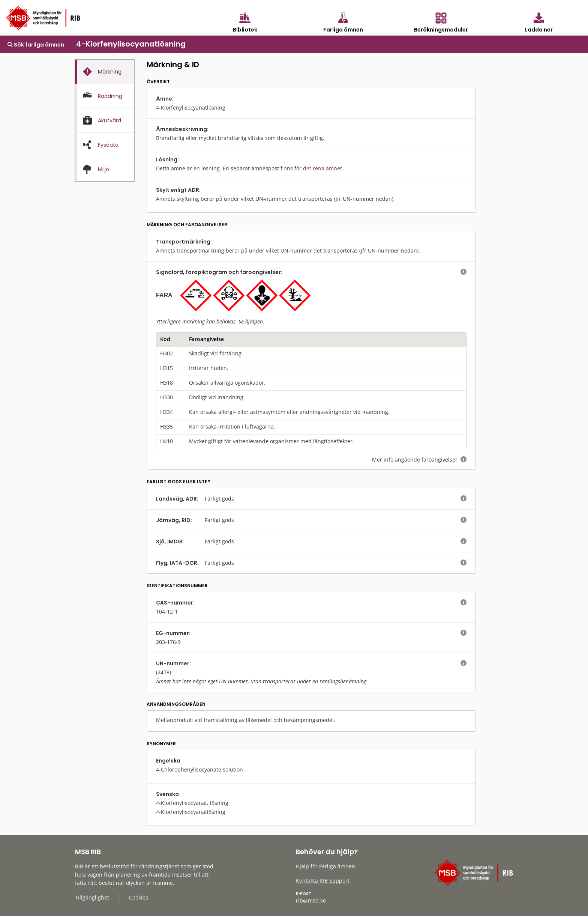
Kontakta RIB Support (323, 881)
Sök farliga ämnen (36, 45)
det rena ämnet (322, 168)
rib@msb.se (311, 900)
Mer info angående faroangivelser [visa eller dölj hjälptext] (419, 460)
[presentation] (105, 72)
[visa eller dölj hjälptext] (463, 272)
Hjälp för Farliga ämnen (325, 866)
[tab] (105, 72)
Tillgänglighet (92, 897)
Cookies (139, 897)
